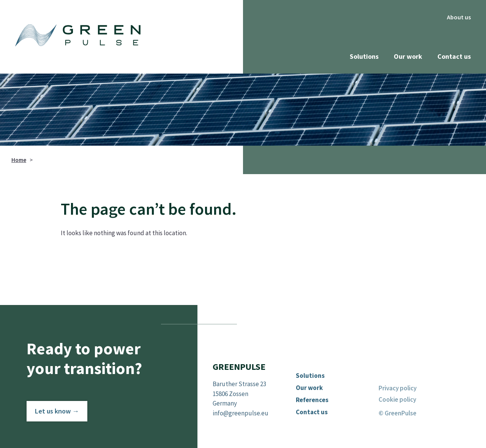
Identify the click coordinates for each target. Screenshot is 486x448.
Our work (408, 56)
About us (459, 17)
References (312, 400)
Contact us (454, 56)
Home (19, 160)
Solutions (364, 56)
